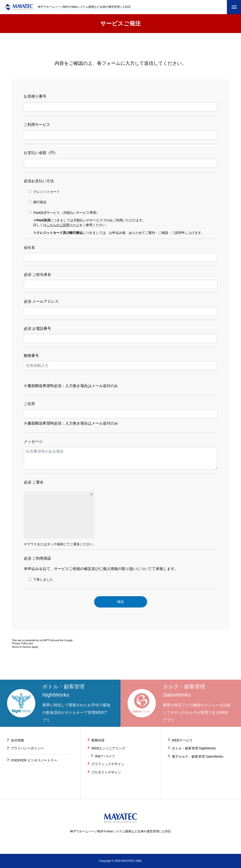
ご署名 (37, 482)
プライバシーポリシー (27, 748)
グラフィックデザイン (108, 764)
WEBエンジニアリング (108, 748)
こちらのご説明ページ (63, 225)
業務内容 (98, 740)
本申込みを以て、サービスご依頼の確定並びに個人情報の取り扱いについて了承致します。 (120, 571)
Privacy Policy (20, 643)
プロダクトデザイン (106, 772)
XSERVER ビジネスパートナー (34, 760)
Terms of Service (21, 647)
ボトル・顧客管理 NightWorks (194, 748)
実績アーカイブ (105, 756)
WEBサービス (182, 740)
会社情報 (17, 740)
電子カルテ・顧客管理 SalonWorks (198, 756)
